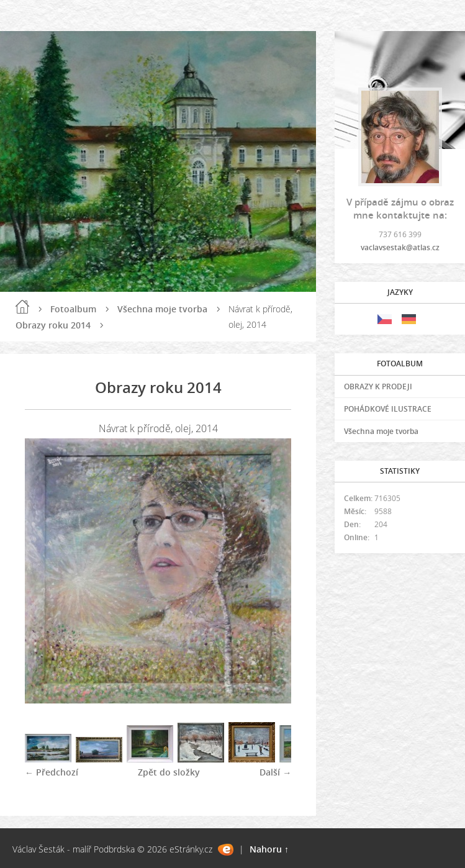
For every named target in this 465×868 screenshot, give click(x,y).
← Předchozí (52, 772)
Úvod (22, 307)
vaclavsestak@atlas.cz (400, 247)
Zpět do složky (169, 772)
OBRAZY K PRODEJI (378, 387)
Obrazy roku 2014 (53, 325)
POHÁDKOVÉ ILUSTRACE (388, 409)
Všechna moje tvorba (162, 309)
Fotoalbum (73, 309)
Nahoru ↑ (269, 849)
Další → (275, 772)
